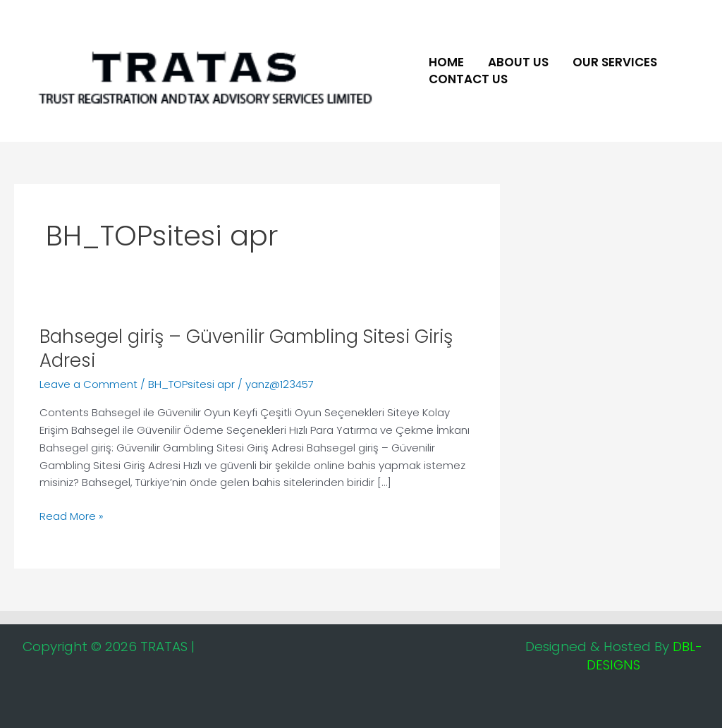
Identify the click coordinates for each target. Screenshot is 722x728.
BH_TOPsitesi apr (191, 384)
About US (518, 62)
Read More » (72, 516)
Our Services (615, 62)
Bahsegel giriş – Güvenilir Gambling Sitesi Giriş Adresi (246, 348)
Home (446, 62)
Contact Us (468, 79)
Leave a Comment (88, 384)
